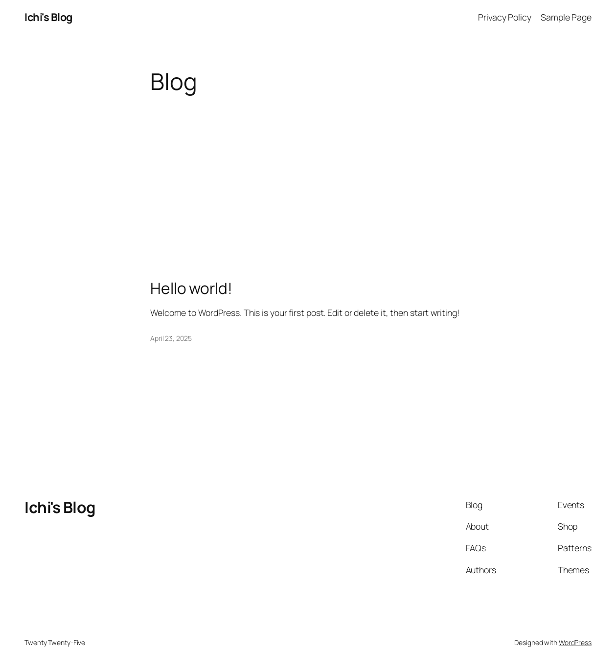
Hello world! (191, 289)
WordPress (575, 642)
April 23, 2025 (171, 338)
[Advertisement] (308, 172)
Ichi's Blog (48, 17)
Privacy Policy (505, 17)
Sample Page (566, 17)
